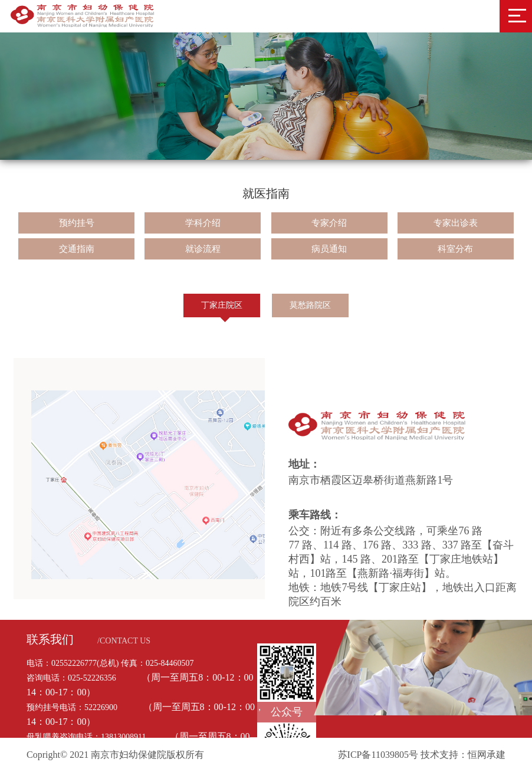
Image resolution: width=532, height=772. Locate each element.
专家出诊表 (456, 223)
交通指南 (77, 249)
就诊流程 (203, 249)
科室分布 (455, 249)
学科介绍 (203, 223)
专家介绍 (329, 223)
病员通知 (329, 249)
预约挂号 (77, 223)
